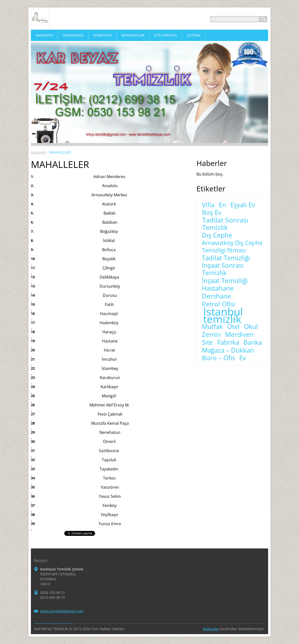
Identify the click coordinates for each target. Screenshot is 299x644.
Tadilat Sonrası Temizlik (225, 224)
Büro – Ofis (218, 358)
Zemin (211, 335)
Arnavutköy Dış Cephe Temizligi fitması (232, 246)
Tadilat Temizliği (226, 258)
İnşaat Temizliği (225, 281)
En (222, 205)
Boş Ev (212, 213)
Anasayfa (38, 152)
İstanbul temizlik (223, 315)
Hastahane (218, 288)
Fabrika (228, 342)
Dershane (216, 296)
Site (207, 342)
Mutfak (212, 327)
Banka (253, 342)
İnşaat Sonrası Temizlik (223, 269)
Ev (243, 358)
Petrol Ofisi (219, 304)
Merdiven (239, 335)
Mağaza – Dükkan (228, 350)
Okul (251, 327)
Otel (233, 327)
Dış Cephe (217, 235)
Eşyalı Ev (243, 205)
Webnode (211, 629)
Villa (208, 205)
